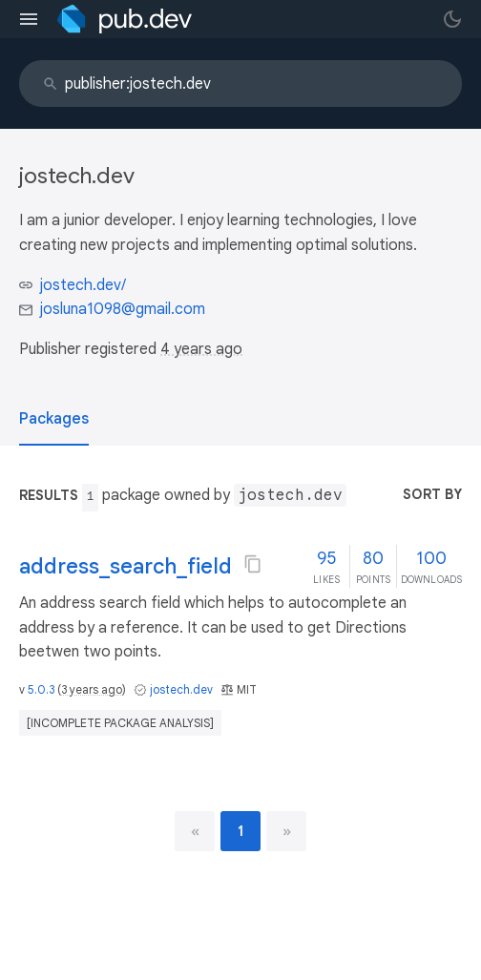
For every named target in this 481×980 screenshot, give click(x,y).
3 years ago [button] (92, 689)
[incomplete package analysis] (120, 723)
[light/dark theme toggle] (452, 19)
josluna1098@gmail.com (123, 309)
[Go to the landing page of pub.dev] (125, 19)
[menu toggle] (29, 19)
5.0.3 (41, 689)
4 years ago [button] (201, 349)
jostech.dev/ (83, 285)
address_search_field (125, 566)
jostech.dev (181, 689)
